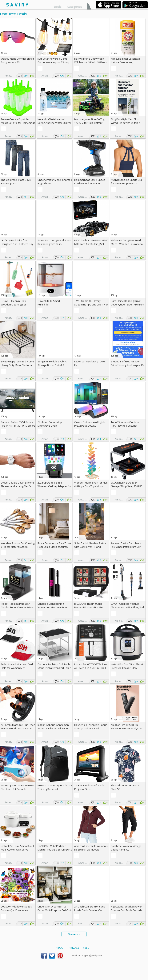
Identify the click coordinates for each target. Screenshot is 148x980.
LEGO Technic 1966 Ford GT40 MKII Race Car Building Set (91, 242)
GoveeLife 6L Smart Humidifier (49, 303)
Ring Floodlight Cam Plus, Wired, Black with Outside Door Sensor (125, 123)
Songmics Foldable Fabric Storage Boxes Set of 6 (52, 363)
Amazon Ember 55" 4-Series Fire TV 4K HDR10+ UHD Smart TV (18, 426)
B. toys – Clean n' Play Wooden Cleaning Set (13, 303)
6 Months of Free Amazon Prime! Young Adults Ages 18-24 (127, 365)
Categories (75, 6)
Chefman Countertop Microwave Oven (50, 424)
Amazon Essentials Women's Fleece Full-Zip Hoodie (91, 848)
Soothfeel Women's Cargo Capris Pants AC (126, 848)
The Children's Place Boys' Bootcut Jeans (16, 182)
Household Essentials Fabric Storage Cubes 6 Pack (91, 727)
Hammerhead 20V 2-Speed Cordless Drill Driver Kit (90, 182)
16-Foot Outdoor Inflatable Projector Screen (89, 787)
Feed (86, 948)
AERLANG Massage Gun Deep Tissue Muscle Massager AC (18, 727)
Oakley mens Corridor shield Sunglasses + (17, 60)
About (60, 948)
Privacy (74, 948)
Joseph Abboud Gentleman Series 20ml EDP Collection (53, 727)
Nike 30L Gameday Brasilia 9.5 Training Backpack (55, 787)
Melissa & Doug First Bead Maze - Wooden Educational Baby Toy (127, 244)
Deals (58, 6)
